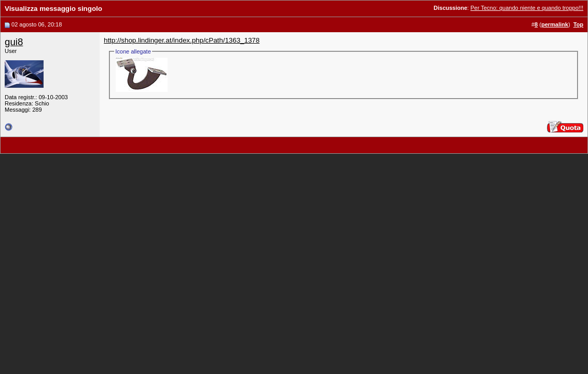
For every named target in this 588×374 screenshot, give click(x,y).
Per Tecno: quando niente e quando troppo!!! (527, 8)
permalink (555, 24)
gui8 (14, 42)
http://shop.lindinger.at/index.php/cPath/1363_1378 (182, 40)
